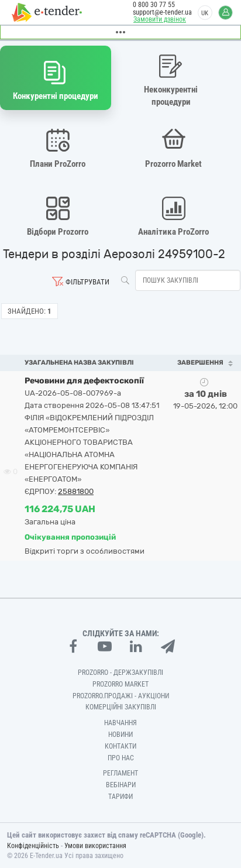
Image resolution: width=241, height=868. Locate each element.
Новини (120, 735)
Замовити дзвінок (160, 19)
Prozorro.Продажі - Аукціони (121, 696)
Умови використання (95, 846)
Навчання (120, 723)
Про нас (121, 758)
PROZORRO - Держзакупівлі (120, 673)
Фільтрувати (87, 282)
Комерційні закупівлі (121, 707)
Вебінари (121, 785)
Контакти (120, 746)
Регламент (120, 773)
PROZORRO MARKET (120, 684)
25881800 (76, 491)
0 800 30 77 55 (154, 5)
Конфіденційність (33, 846)
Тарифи (120, 797)
